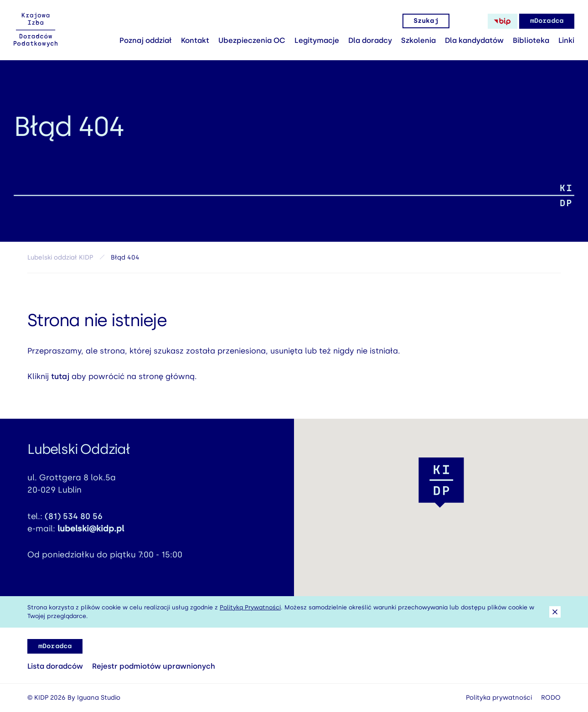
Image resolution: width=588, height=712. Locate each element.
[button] (441, 483)
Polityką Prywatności (250, 607)
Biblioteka (531, 40)
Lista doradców (55, 666)
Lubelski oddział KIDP (60, 257)
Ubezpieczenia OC (252, 40)
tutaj (60, 380)
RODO (551, 698)
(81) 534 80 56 (74, 520)
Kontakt (195, 40)
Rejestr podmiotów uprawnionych (154, 666)
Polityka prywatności (499, 698)
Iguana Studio (99, 698)
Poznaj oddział (146, 40)
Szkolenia (418, 40)
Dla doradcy (370, 40)
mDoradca (547, 21)
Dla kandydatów (474, 40)
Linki (566, 40)
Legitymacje (317, 40)
